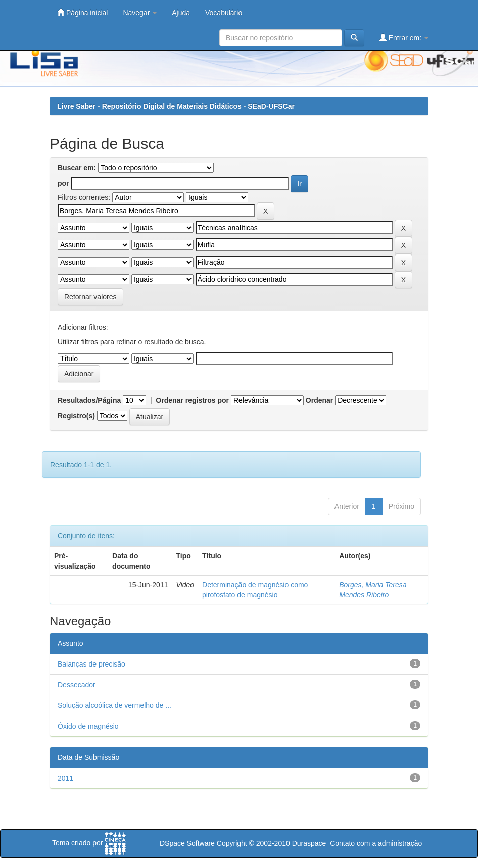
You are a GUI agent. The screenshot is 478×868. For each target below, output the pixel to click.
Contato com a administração (376, 843)
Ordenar (319, 400)
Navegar (140, 13)
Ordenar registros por (192, 400)
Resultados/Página (89, 400)
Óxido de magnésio (88, 726)
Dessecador (77, 685)
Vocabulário (224, 13)
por (63, 183)
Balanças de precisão (91, 664)
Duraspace (309, 843)
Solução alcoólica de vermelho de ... (114, 705)
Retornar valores (90, 297)
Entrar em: (404, 38)
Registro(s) (76, 416)
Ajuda (181, 13)
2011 (65, 778)
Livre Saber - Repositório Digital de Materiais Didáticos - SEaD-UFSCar (176, 106)
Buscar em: (77, 168)
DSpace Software (187, 843)
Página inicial (82, 12)
